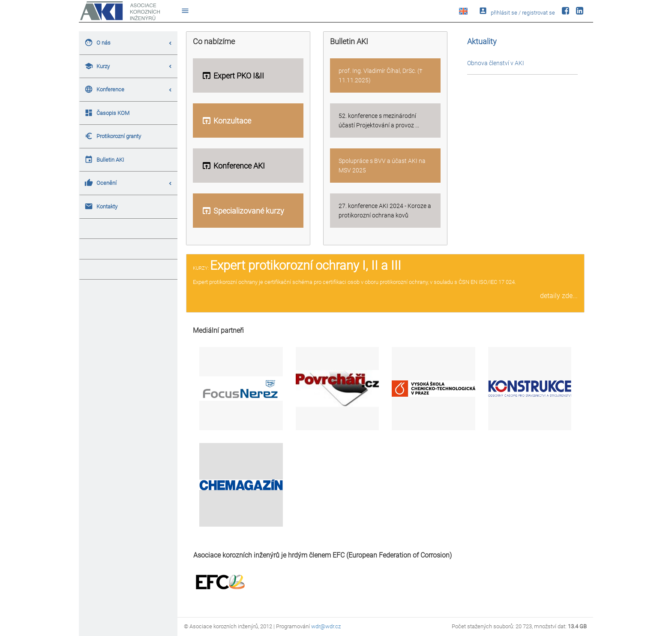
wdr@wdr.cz (326, 626)
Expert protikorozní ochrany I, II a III (306, 265)
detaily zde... (559, 296)
